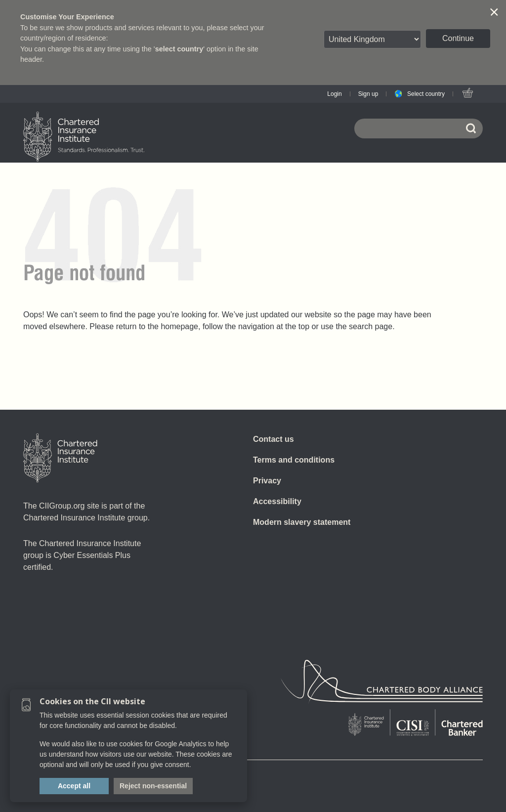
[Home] (60, 458)
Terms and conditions (294, 460)
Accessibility (277, 501)
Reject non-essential (153, 786)
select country (179, 49)
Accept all (74, 786)
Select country (426, 94)
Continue (458, 38)
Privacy (267, 481)
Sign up (368, 94)
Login (334, 94)
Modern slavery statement (302, 522)
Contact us (274, 439)
